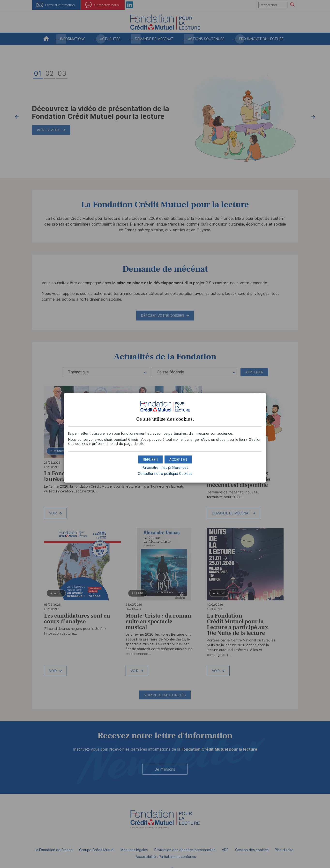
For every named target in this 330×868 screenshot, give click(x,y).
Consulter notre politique (165, 473)
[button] (178, 459)
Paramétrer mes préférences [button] (165, 467)
